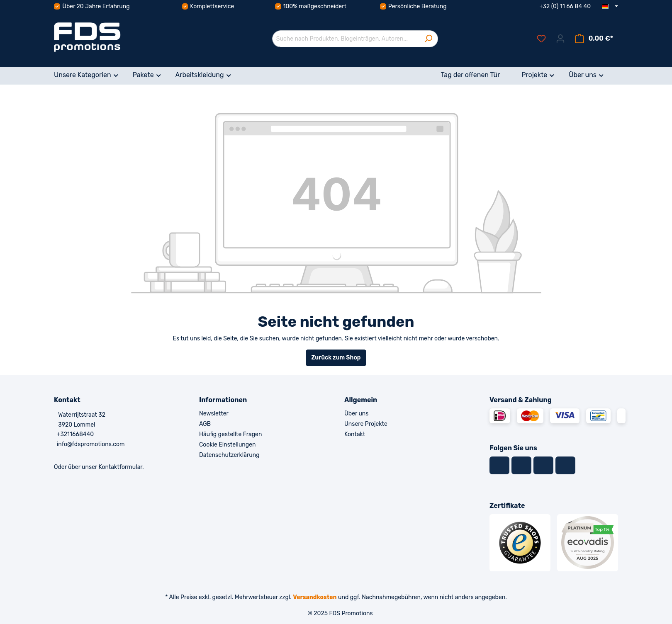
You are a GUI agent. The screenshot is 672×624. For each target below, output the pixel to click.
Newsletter (214, 414)
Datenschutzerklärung (229, 455)
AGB (205, 424)
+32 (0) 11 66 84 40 (565, 6)
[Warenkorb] (594, 39)
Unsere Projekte (366, 424)
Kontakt (355, 434)
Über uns (356, 414)
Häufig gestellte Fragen (230, 434)
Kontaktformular (120, 467)
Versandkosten (315, 597)
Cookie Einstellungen (227, 445)
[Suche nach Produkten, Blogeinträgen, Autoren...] (346, 39)
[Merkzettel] (541, 39)
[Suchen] (428, 39)
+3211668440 (75, 434)
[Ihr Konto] (560, 39)
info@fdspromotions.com (91, 444)
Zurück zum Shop (336, 358)
